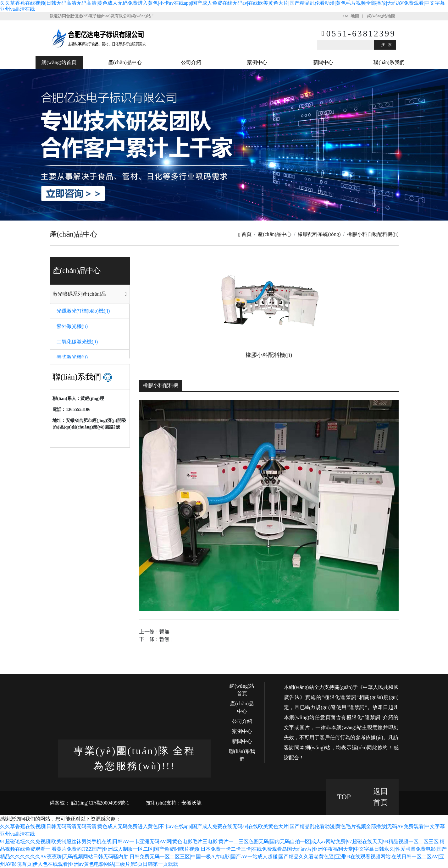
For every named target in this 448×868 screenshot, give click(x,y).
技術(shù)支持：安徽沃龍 (174, 803)
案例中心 (257, 62)
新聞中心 (323, 62)
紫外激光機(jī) (72, 326)
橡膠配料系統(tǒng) (319, 234)
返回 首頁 (380, 797)
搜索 (388, 45)
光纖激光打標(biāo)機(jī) (83, 311)
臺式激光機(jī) (72, 357)
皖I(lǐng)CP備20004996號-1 (100, 803)
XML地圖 (351, 16)
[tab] (90, 294)
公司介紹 (191, 62)
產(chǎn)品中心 (125, 62)
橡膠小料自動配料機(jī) (373, 234)
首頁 (245, 234)
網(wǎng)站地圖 (381, 16)
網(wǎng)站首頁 (59, 62)
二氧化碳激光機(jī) (77, 342)
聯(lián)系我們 (389, 62)
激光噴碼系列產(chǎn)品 (79, 294)
